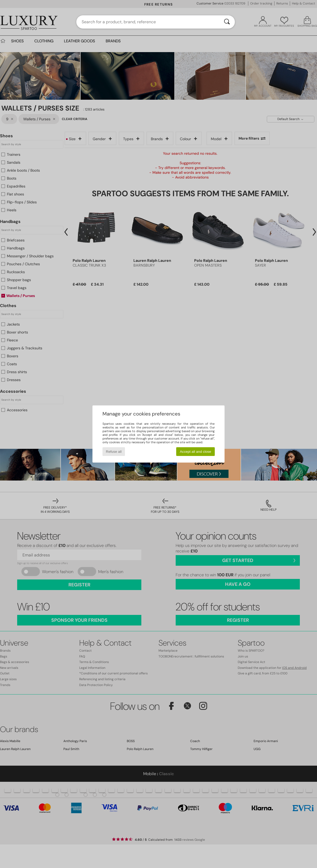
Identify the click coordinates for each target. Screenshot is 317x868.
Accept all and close (196, 452)
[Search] (227, 22)
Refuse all (114, 452)
